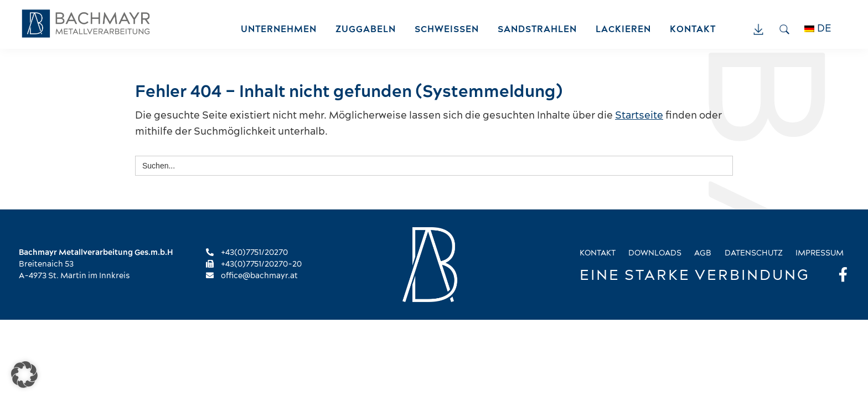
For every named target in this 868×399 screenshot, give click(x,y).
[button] (24, 375)
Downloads (655, 253)
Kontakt (598, 253)
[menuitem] (824, 29)
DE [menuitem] (824, 29)
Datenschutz (754, 253)
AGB (703, 253)
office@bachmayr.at (252, 276)
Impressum (820, 253)
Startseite (639, 116)
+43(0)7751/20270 (247, 253)
